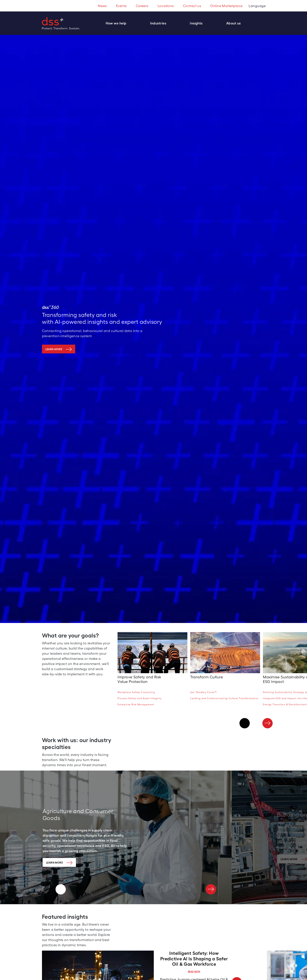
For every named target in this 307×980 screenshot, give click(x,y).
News (102, 6)
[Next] (268, 723)
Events (121, 6)
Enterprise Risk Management (136, 705)
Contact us (192, 6)
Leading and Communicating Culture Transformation (224, 698)
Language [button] (257, 6)
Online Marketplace (226, 6)
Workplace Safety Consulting (136, 692)
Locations (166, 6)
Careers (142, 6)
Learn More (54, 863)
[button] (118, 23)
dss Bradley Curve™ (203, 692)
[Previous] (245, 723)
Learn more (54, 349)
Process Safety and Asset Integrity (140, 698)
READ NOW (194, 972)
